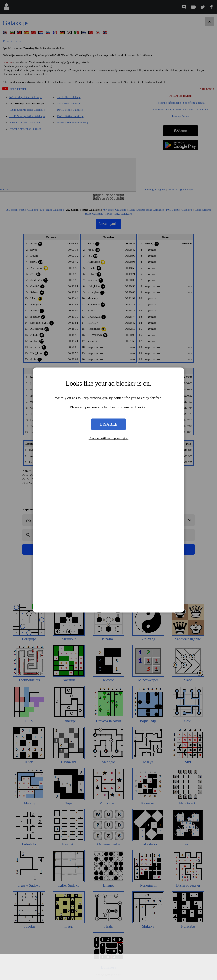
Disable (108, 424)
